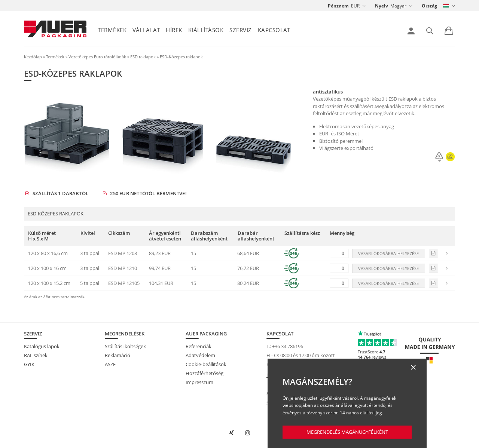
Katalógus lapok (42, 346)
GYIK (29, 364)
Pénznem (338, 6)
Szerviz (241, 30)
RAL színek (36, 355)
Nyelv (382, 6)
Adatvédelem (200, 355)
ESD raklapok (143, 57)
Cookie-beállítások (206, 364)
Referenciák (199, 346)
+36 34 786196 (288, 346)
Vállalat (146, 30)
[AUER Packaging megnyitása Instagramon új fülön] (248, 433)
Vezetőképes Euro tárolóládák (97, 57)
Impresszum (199, 382)
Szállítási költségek (125, 346)
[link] (411, 31)
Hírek (174, 30)
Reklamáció (118, 355)
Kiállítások (206, 30)
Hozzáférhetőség (205, 373)
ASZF (110, 364)
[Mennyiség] (339, 253)
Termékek (112, 30)
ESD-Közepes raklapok (181, 57)
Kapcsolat (274, 30)
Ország (429, 6)
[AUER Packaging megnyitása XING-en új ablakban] (231, 433)
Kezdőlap (33, 57)
